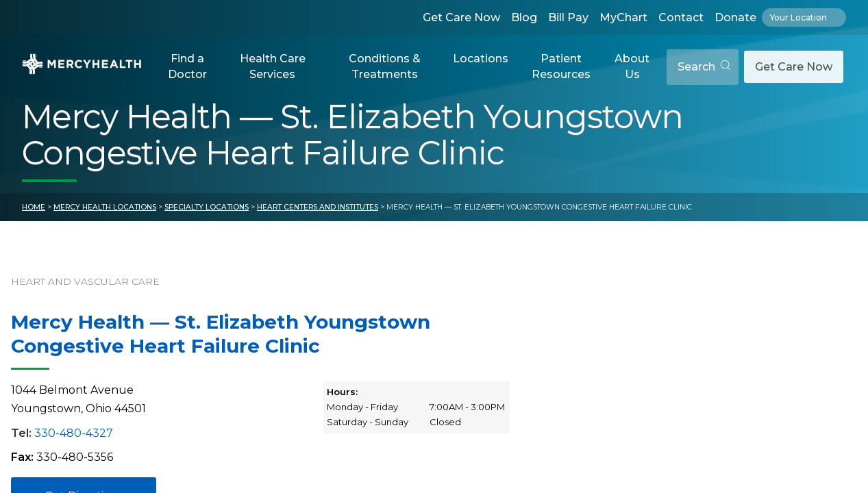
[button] (188, 67)
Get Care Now (461, 17)
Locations (481, 59)
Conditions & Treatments (385, 66)
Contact (681, 17)
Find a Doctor (187, 66)
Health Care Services (273, 66)
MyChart (623, 17)
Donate (735, 17)
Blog (524, 17)
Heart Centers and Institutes (318, 207)
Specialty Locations (207, 207)
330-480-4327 (74, 433)
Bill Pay (568, 17)
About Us (632, 66)
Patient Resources (561, 66)
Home (34, 207)
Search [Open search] (704, 67)
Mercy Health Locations (105, 207)
